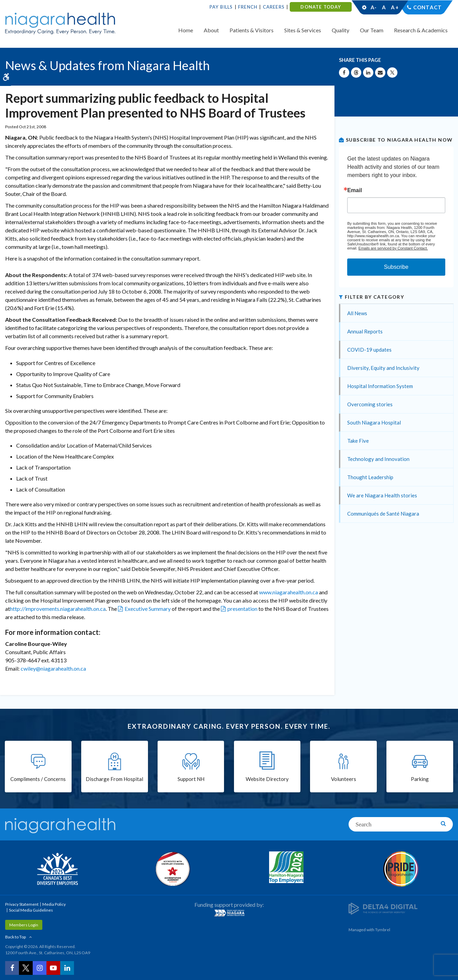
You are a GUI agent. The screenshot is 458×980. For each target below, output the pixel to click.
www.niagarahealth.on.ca (289, 592)
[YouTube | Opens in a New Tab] (53, 968)
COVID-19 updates (369, 350)
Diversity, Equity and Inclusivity (383, 368)
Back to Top (15, 937)
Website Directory (267, 779)
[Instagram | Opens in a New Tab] (40, 968)
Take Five (358, 441)
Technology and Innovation (378, 459)
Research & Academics (421, 30)
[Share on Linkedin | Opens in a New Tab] (368, 73)
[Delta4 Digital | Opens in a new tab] (383, 908)
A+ (394, 7)
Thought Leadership (370, 477)
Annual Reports (365, 331)
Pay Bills (221, 7)
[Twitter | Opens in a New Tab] (26, 968)
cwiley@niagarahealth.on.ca (53, 668)
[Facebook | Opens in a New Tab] (12, 968)
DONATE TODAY (321, 7)
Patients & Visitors (252, 30)
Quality (340, 30)
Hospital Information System (380, 386)
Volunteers (344, 779)
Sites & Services (303, 30)
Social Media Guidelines (31, 910)
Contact (428, 7)
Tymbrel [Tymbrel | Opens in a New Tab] (383, 930)
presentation (242, 609)
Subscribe (396, 267)
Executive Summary (148, 609)
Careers (274, 7)
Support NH (191, 779)
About (211, 30)
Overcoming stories (370, 404)
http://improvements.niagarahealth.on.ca (58, 609)
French (248, 7)
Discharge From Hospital (114, 779)
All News (357, 313)
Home (186, 30)
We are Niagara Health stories (382, 495)
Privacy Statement (22, 904)
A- (374, 7)
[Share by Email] (380, 73)
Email (355, 190)
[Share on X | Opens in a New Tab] (392, 73)
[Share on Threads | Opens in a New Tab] (356, 73)
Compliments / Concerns (38, 779)
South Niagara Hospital (374, 422)
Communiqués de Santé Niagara (383, 514)
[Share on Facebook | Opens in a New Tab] (344, 73)
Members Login (24, 925)
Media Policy (54, 904)
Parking (420, 779)
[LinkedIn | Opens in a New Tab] (67, 968)
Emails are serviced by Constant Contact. (393, 248)
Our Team (372, 30)
